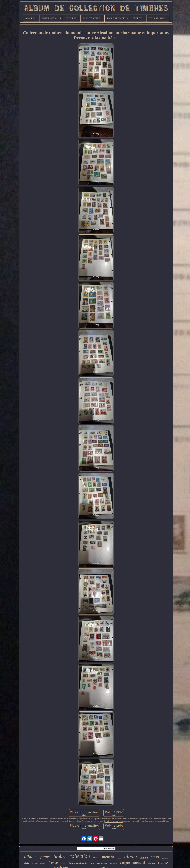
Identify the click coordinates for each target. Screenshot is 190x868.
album (131, 856)
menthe (108, 857)
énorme (63, 864)
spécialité (165, 858)
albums (31, 856)
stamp (163, 862)
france (53, 863)
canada (144, 858)
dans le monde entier (78, 863)
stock (92, 864)
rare (119, 858)
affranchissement (39, 863)
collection (80, 856)
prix (96, 857)
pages (45, 857)
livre (27, 863)
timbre (60, 856)
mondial (139, 863)
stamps (151, 863)
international (102, 863)
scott (155, 857)
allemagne (114, 863)
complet (125, 863)
